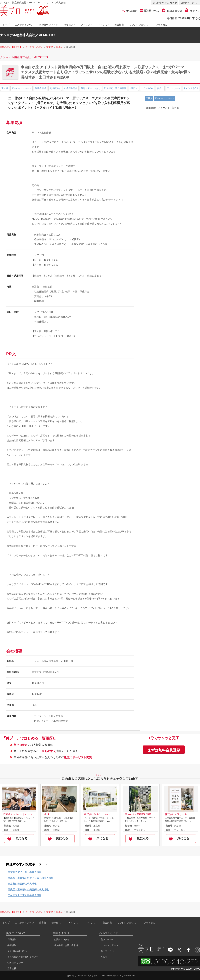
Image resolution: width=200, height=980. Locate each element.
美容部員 (119, 25)
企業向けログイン (190, 3)
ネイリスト (103, 25)
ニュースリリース (110, 945)
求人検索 (129, 11)
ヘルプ (104, 957)
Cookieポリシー (15, 963)
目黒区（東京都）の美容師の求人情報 (28, 890)
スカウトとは (107, 951)
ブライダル (162, 25)
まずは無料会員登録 (164, 750)
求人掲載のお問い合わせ (165, 3)
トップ (6, 25)
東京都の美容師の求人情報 (22, 884)
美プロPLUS (107, 939)
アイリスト (87, 25)
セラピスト (70, 25)
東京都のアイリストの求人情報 (25, 872)
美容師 (42, 923)
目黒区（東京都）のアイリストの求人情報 (31, 878)
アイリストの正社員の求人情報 (25, 895)
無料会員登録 (172, 11)
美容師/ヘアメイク (49, 25)
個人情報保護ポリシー (18, 951)
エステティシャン (24, 25)
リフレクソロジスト (140, 25)
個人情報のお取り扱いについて (23, 957)
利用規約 (12, 939)
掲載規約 (12, 945)
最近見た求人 (151, 11)
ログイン (193, 11)
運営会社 (12, 968)
